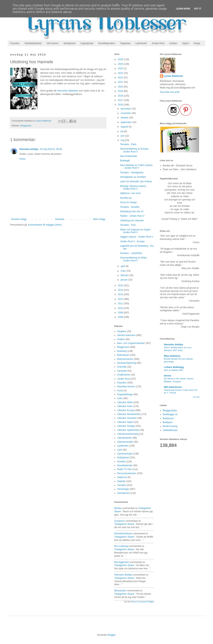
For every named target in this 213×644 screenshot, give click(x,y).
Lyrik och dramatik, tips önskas (136, 181)
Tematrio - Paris (128, 144)
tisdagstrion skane (124, 524)
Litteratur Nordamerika (129, 414)
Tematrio (122, 485)
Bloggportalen (170, 411)
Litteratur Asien (125, 406)
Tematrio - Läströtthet (131, 253)
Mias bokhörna (172, 356)
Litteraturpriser (125, 438)
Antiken (173, 43)
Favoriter (15, 43)
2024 (121, 68)
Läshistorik (141, 43)
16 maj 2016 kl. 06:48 (51, 149)
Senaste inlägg (19, 219)
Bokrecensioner (125, 359)
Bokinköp (122, 351)
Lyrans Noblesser (173, 76)
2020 (121, 87)
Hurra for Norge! (128, 202)
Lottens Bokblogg (174, 367)
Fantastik (122, 371)
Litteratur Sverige (126, 426)
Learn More (183, 9)
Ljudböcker (123, 446)
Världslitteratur (170, 430)
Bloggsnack (26, 126)
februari (125, 275)
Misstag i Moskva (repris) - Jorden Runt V (134, 187)
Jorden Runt (158, 43)
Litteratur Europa (126, 410)
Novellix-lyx (126, 198)
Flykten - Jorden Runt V (132, 216)
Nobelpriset (69, 43)
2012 (121, 299)
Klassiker (122, 383)
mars (124, 271)
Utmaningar (123, 489)
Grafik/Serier (124, 375)
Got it (198, 9)
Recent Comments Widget (143, 602)
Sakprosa (122, 477)
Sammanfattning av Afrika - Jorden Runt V (134, 259)
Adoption (122, 331)
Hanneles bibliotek (67, 91)
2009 (121, 313)
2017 (121, 100)
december (126, 109)
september (126, 122)
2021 (121, 82)
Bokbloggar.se (170, 414)
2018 (121, 96)
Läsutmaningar (125, 454)
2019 (121, 91)
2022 (121, 78)
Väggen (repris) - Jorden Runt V (137, 237)
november (126, 113)
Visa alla (196, 397)
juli (122, 131)
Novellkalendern (107, 43)
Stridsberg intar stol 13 (132, 211)
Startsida (60, 219)
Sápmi (186, 43)
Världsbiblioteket (33, 43)
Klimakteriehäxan (123, 534)
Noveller (121, 462)
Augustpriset (87, 43)
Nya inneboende (128, 156)
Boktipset (168, 422)
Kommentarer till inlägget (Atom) (45, 225)
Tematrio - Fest (128, 225)
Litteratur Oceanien (127, 418)
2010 (121, 308)
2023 (121, 73)
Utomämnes (123, 493)
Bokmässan (123, 355)
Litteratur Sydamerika (128, 430)
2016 (121, 105)
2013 (121, 294)
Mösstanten (120, 591)
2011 (121, 304)
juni (123, 136)
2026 (121, 59)
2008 (121, 317)
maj (123, 140)
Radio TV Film (125, 469)
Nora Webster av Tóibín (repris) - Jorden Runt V (136, 167)
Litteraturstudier (125, 442)
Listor (120, 398)
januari (124, 280)
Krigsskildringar (125, 394)
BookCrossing (170, 426)
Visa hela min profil (170, 92)
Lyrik (120, 450)
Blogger (111, 635)
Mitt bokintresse (173, 387)
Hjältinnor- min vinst (130, 193)
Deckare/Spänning (127, 363)
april (123, 266)
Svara (22, 159)
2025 (121, 64)
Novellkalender (125, 465)
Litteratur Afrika (125, 402)
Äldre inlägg (99, 219)
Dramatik (122, 367)
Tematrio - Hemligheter (132, 173)
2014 (121, 290)
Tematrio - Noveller (130, 207)
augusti (125, 127)
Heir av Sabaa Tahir (174, 370)
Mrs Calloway (121, 546)
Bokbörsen (168, 418)
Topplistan (125, 43)
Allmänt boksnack (126, 335)
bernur (168, 376)
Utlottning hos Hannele (132, 221)
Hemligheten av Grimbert (133, 177)
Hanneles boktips (29, 149)
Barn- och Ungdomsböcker (131, 343)
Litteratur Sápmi (125, 422)
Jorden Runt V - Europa (132, 241)
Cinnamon (120, 521)
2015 (121, 286)
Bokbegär (125, 161)
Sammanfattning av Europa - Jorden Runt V (135, 150)
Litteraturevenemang (128, 434)
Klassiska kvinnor (126, 387)
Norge (197, 43)
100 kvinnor (52, 43)
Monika (118, 508)
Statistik (121, 481)
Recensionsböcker (127, 473)
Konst (120, 391)
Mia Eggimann (122, 562)
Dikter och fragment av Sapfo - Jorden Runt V (136, 231)
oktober (125, 118)
